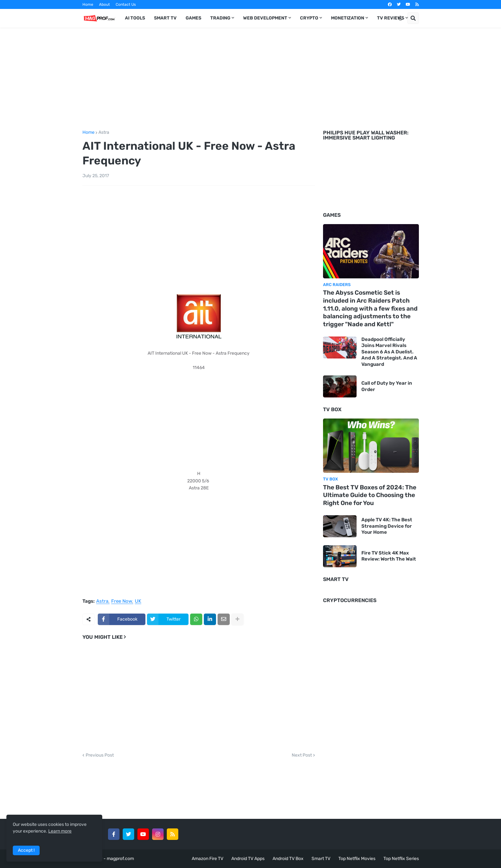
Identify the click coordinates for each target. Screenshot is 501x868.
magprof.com (120, 859)
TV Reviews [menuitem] (391, 18)
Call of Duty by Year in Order (387, 386)
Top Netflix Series (401, 859)
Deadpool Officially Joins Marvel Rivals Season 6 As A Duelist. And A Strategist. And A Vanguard (389, 352)
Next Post (302, 755)
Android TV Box (288, 859)
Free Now (122, 601)
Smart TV (321, 859)
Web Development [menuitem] (265, 18)
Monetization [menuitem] (348, 18)
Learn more (60, 831)
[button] (400, 18)
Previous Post (100, 755)
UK (138, 601)
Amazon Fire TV (208, 859)
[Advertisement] (251, 78)
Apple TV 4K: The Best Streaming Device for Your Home (387, 526)
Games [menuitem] (193, 18)
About (104, 4)
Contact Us (126, 4)
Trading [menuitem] (220, 18)
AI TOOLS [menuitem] (135, 18)
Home (88, 4)
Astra (104, 132)
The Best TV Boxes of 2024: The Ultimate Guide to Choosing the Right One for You (370, 495)
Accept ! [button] (26, 850)
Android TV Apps (248, 859)
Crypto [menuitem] (309, 18)
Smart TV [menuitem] (165, 18)
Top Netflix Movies (357, 859)
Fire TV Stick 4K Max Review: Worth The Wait (389, 556)
